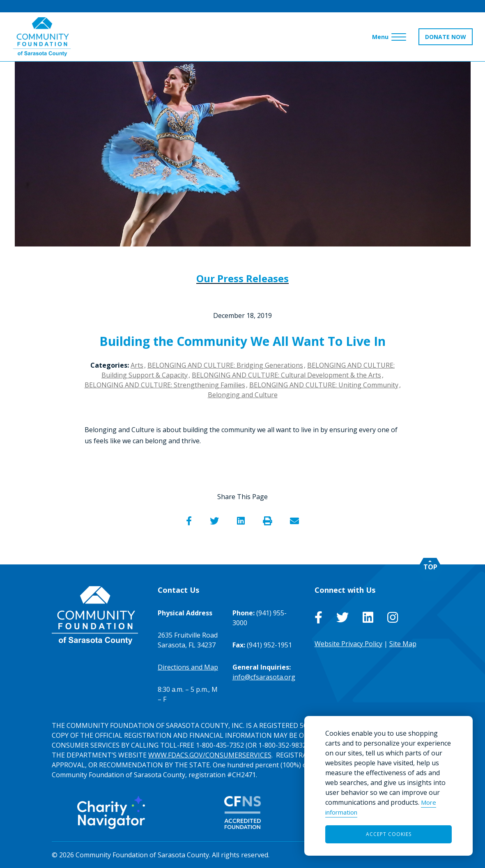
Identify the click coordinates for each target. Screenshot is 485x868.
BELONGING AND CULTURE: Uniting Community (324, 385)
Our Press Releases (242, 278)
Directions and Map (188, 667)
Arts (137, 365)
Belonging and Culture (243, 395)
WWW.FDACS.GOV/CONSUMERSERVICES (210, 755)
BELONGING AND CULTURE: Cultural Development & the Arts (286, 375)
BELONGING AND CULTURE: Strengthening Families (165, 385)
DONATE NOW (446, 37)
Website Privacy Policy (348, 644)
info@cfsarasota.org (264, 677)
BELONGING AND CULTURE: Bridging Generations (225, 365)
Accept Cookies (389, 834)
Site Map (403, 644)
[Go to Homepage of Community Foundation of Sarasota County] (42, 37)
